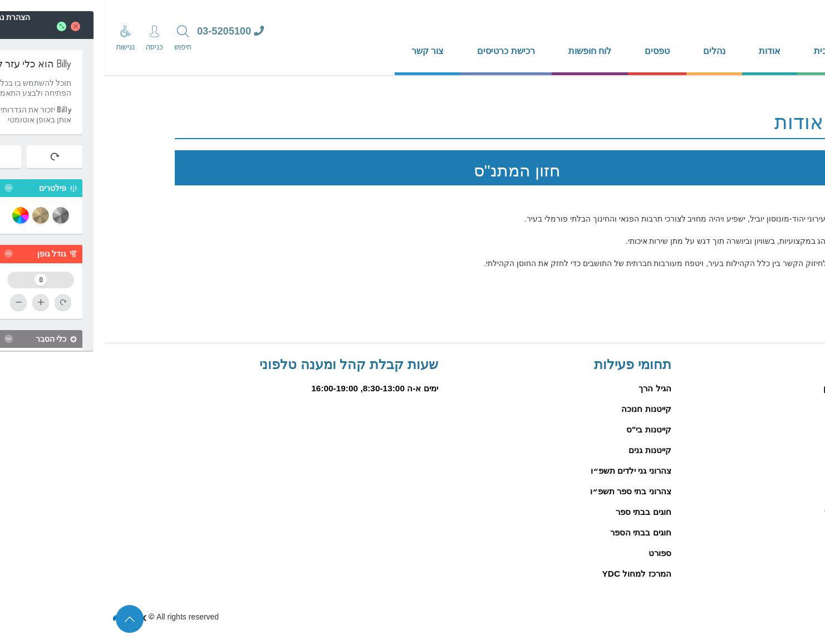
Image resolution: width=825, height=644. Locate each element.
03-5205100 (126, 31)
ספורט (555, 553)
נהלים (610, 51)
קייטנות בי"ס (544, 429)
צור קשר (323, 51)
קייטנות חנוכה (541, 409)
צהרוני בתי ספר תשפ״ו (526, 491)
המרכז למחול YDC (532, 574)
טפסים (553, 51)
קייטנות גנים (545, 450)
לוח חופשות (485, 51)
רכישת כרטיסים (401, 51)
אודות (665, 51)
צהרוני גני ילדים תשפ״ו (526, 471)
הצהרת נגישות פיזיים (758, 616)
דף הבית (725, 51)
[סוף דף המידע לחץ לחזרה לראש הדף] (25, 619)
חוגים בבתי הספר (536, 532)
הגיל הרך (550, 388)
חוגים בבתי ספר (539, 512)
